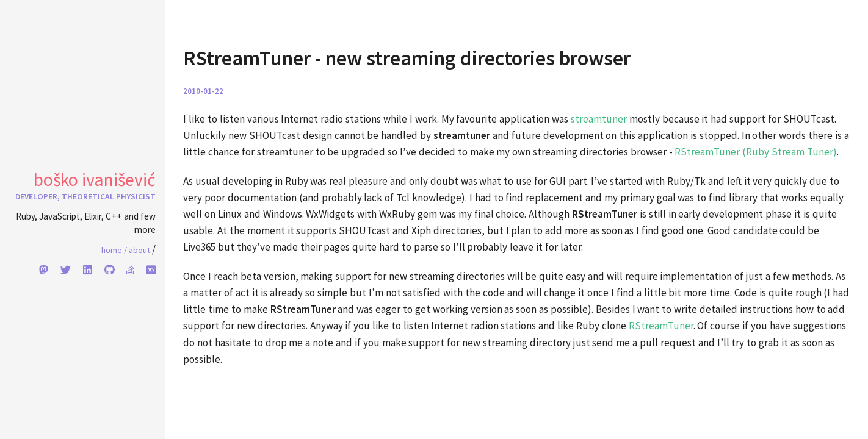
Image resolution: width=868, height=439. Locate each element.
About (139, 250)
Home (114, 250)
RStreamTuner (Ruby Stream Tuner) (756, 152)
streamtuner (599, 119)
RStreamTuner (661, 326)
